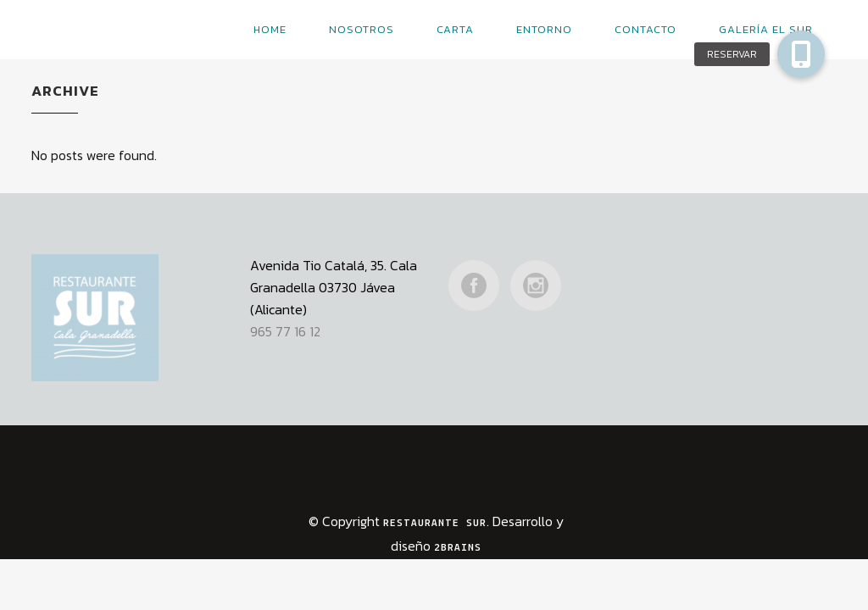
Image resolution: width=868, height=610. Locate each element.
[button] (801, 54)
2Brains (458, 521)
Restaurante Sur (435, 496)
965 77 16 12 (285, 304)
